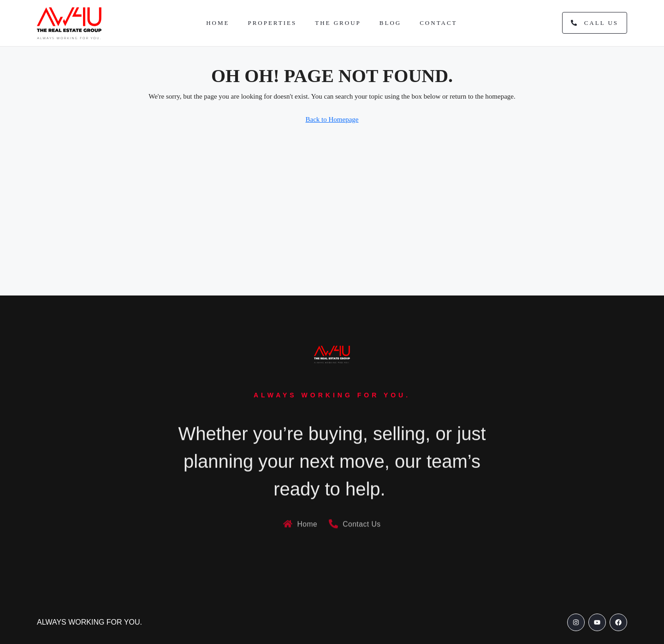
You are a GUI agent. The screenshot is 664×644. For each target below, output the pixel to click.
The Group (338, 23)
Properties (272, 23)
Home (218, 23)
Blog (390, 23)
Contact (438, 23)
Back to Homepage (332, 119)
